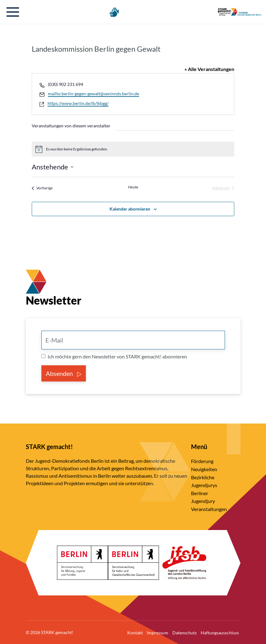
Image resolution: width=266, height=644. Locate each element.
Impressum (158, 633)
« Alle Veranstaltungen (209, 69)
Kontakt (135, 633)
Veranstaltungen (209, 509)
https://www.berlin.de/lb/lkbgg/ (78, 103)
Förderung (202, 461)
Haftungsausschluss (220, 633)
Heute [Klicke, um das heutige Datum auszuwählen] (133, 187)
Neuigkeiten (204, 469)
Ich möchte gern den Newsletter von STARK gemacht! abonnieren (117, 356)
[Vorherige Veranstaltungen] (42, 188)
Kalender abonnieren (130, 209)
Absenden (64, 373)
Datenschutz (184, 633)
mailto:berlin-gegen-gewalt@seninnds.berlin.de (93, 94)
